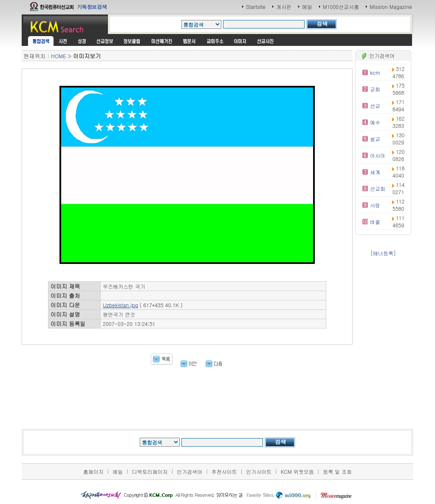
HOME (58, 56)
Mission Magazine (391, 7)
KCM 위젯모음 (297, 471)
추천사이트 (224, 471)
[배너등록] (383, 253)
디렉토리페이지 (150, 471)
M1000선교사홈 (341, 7)
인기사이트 (259, 471)
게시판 (284, 7)
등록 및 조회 (337, 471)
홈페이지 (93, 471)
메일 (307, 7)
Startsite (256, 7)
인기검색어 (189, 471)
